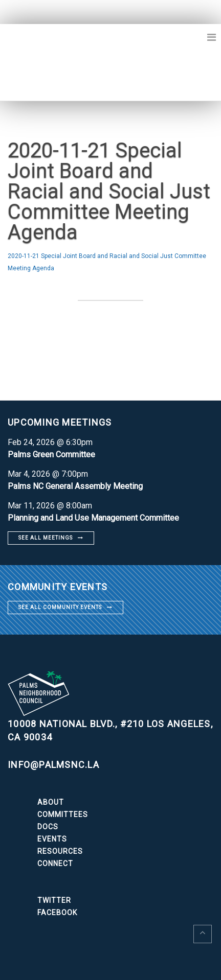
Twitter (54, 900)
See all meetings (46, 538)
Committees (63, 814)
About (51, 802)
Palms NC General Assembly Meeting (75, 486)
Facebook (57, 913)
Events (52, 839)
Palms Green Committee (51, 454)
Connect (55, 864)
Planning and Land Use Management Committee (93, 518)
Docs (48, 827)
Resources (60, 851)
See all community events (60, 607)
